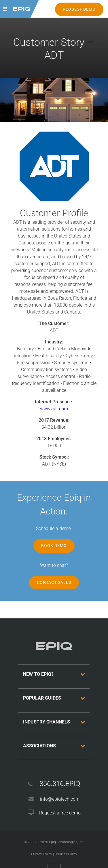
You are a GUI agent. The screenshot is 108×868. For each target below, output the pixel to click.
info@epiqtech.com (60, 799)
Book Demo (54, 546)
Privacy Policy (42, 854)
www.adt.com (54, 409)
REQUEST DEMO (79, 9)
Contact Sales (54, 582)
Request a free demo (60, 813)
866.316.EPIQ (60, 784)
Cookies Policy (66, 854)
